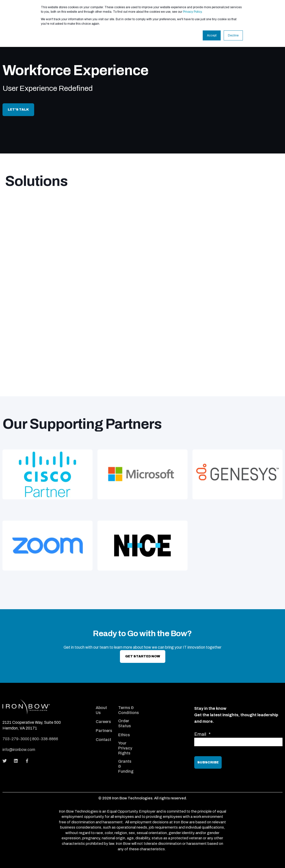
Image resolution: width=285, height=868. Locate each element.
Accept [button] (212, 35)
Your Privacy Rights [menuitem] (125, 748)
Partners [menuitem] (104, 731)
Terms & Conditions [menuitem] (129, 710)
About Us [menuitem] (101, 710)
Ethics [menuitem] (124, 735)
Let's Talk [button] (18, 110)
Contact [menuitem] (103, 740)
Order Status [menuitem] (125, 723)
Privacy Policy (192, 12)
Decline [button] (233, 35)
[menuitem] (104, 702)
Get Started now (143, 656)
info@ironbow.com (19, 750)
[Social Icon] (6, 761)
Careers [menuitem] (103, 722)
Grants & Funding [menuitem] (126, 766)
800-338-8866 (45, 739)
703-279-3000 (16, 739)
